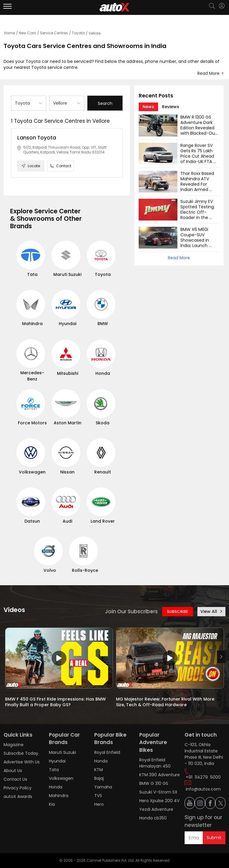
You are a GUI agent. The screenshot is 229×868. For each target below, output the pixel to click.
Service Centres (54, 33)
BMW (103, 324)
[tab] (148, 107)
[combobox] (16, 103)
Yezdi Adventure (156, 809)
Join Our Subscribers (131, 611)
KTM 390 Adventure (160, 775)
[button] (222, 6)
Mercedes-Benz (32, 376)
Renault (103, 472)
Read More (208, 73)
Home (10, 33)
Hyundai (68, 324)
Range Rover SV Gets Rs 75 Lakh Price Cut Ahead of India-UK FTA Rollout (198, 156)
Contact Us (15, 779)
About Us (13, 771)
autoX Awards (18, 796)
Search (105, 103)
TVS (98, 796)
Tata (32, 274)
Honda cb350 (153, 818)
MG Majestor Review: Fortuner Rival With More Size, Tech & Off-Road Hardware (166, 702)
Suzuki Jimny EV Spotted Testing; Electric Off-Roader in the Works (198, 212)
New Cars (27, 33)
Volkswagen (32, 472)
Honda (103, 373)
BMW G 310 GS (154, 783)
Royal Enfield (107, 752)
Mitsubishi (68, 373)
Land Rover (103, 521)
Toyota (78, 33)
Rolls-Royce (85, 570)
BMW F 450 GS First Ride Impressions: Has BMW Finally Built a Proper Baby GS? (56, 702)
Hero (99, 804)
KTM (99, 770)
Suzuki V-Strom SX (158, 792)
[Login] (222, 6)
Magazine (14, 745)
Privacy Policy (18, 788)
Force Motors (32, 423)
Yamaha (103, 787)
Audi (67, 521)
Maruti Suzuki (67, 274)
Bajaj (99, 778)
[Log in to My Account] (222, 6)
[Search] (212, 7)
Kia (52, 804)
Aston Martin (68, 423)
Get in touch (201, 735)
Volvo (50, 570)
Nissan (67, 472)
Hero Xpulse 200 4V (159, 801)
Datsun (32, 521)
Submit (214, 838)
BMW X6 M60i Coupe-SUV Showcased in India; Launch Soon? (195, 240)
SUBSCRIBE (178, 612)
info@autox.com (203, 789)
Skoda (103, 423)
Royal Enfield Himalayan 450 (155, 763)
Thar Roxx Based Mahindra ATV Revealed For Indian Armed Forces (198, 184)
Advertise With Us (22, 762)
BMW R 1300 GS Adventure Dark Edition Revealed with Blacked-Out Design (199, 128)
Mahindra (32, 324)
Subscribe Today (21, 753)
